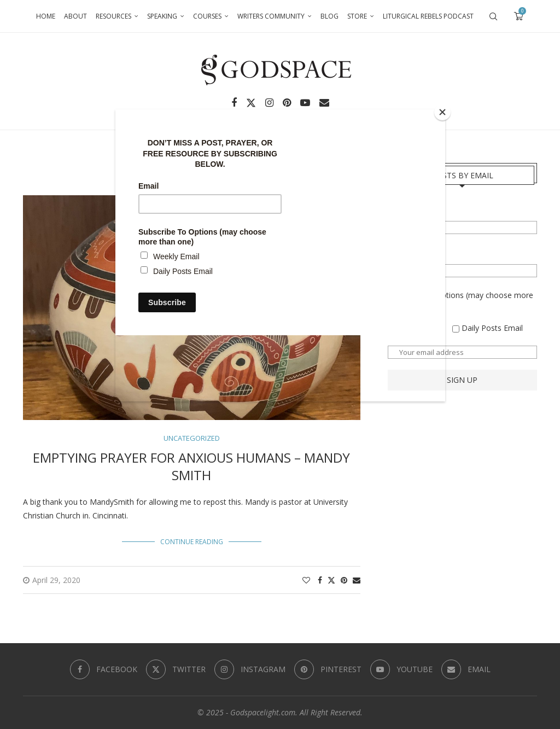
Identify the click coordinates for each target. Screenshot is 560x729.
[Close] (442, 112)
